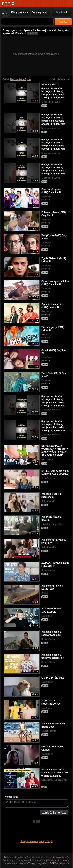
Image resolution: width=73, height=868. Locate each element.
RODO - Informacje (60, 863)
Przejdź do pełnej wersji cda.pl (36, 841)
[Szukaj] (27, 21)
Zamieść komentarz (54, 813)
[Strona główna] (10, 4)
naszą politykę (60, 857)
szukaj (63, 22)
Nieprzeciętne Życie (20, 79)
